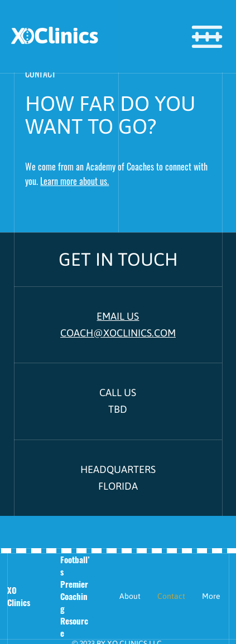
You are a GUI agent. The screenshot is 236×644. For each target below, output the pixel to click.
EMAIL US (118, 316)
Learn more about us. (74, 181)
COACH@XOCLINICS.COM (118, 333)
